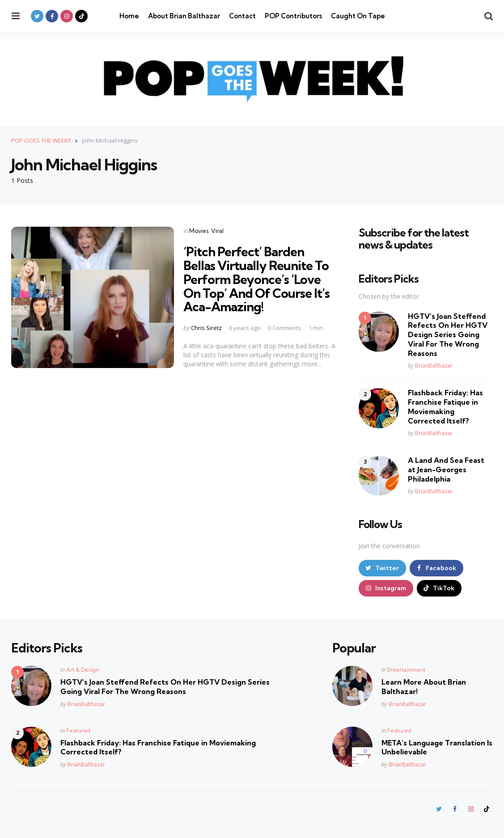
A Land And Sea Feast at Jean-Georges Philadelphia (446, 470)
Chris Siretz (206, 328)
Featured (78, 730)
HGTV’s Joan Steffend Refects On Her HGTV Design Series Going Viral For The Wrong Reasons (448, 335)
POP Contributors (293, 16)
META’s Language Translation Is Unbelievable (437, 747)
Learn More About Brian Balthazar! (424, 687)
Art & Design (83, 670)
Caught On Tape (358, 16)
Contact (242, 16)
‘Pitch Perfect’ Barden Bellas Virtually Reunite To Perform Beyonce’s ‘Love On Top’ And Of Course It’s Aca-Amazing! (256, 279)
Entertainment (406, 670)
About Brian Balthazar (184, 16)
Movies (199, 231)
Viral (217, 231)
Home (129, 16)
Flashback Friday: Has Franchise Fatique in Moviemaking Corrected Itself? (445, 406)
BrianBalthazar (434, 366)
